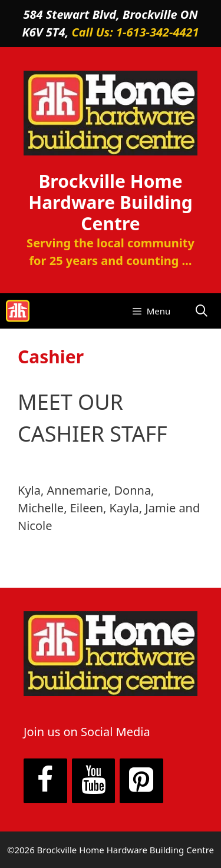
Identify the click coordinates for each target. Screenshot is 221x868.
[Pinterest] (141, 781)
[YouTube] (94, 781)
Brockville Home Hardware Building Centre (111, 202)
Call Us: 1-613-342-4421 (135, 32)
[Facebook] (45, 781)
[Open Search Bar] (202, 311)
